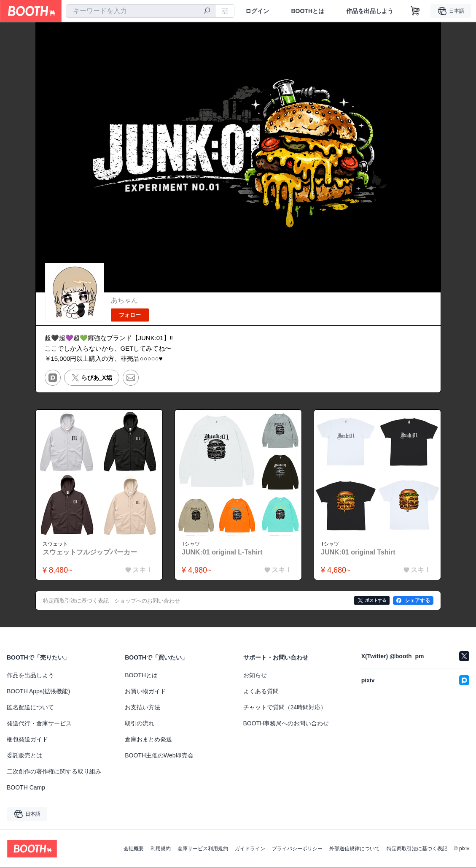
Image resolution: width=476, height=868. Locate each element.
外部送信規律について (355, 849)
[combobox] (141, 11)
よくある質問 (261, 692)
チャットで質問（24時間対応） (285, 708)
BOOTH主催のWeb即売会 (159, 756)
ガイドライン (250, 849)
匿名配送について (30, 708)
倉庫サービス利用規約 (203, 849)
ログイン (257, 11)
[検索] (207, 11)
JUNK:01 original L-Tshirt (223, 552)
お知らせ (255, 676)
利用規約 (161, 849)
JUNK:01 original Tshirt (359, 552)
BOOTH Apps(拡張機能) (38, 692)
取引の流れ (140, 724)
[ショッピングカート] (415, 11)
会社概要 (134, 849)
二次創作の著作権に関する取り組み (54, 772)
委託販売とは (24, 756)
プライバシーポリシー (297, 849)
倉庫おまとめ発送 (148, 740)
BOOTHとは (308, 11)
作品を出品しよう (370, 11)
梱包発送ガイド (27, 740)
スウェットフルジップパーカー (90, 552)
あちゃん (124, 300)
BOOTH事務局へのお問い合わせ (286, 724)
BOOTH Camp (26, 788)
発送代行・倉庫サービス (39, 724)
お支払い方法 (143, 708)
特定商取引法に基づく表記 (417, 849)
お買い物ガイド (145, 692)
